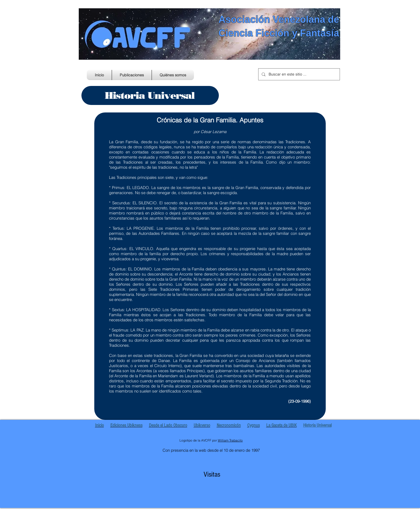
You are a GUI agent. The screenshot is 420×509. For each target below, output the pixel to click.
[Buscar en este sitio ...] (299, 74)
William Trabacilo (230, 440)
